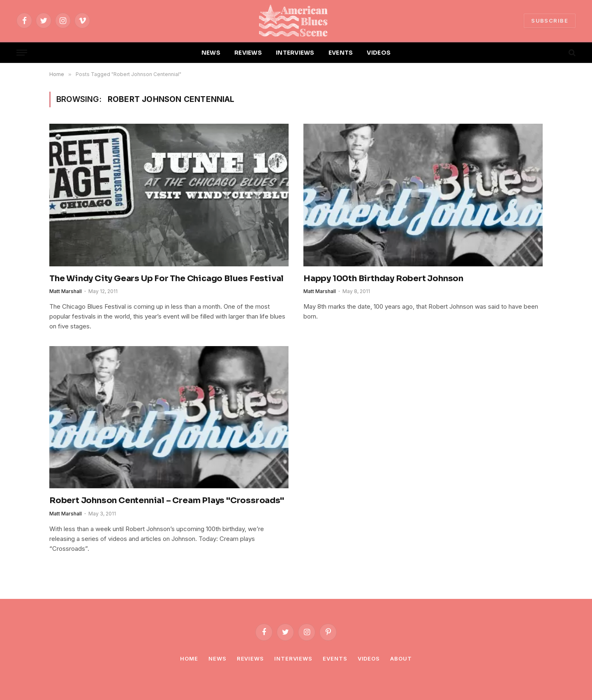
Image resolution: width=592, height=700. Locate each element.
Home (189, 658)
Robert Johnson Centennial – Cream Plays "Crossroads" (167, 500)
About (401, 658)
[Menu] (22, 53)
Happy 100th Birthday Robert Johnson (383, 278)
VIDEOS (379, 53)
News (217, 658)
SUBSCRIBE (550, 21)
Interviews (293, 658)
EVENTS (341, 53)
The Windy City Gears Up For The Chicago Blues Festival (166, 278)
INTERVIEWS (295, 53)
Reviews (250, 658)
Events (335, 658)
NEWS (211, 53)
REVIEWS (248, 53)
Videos (369, 658)
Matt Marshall (66, 291)
